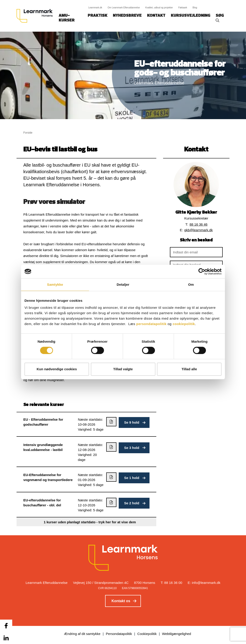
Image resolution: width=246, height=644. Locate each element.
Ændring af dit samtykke (82, 634)
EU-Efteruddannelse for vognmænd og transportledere (48, 477)
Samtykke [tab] (55, 284)
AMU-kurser (67, 18)
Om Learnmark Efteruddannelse (124, 8)
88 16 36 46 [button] (199, 224)
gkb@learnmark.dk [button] (198, 230)
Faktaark (183, 8)
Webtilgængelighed (176, 634)
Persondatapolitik (119, 634)
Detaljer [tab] (123, 284)
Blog (195, 8)
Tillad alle (189, 369)
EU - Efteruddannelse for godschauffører (43, 422)
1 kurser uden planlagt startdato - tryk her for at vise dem (90, 522)
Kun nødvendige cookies (57, 369)
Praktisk (98, 16)
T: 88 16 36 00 (171, 583)
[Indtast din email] (196, 252)
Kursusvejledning (191, 16)
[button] (134, 422)
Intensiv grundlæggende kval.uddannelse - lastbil (43, 447)
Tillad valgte (123, 369)
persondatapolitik (152, 324)
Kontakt (156, 16)
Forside (28, 133)
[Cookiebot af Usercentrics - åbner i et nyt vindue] (202, 271)
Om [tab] (191, 284)
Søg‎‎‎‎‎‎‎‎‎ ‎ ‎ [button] (220, 16)
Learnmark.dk (95, 8)
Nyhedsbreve (127, 16)
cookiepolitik (184, 324)
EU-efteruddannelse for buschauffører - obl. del (42, 503)
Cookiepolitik (147, 634)
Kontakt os (121, 601)
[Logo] (36, 16)
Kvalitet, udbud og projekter (159, 8)
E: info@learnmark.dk (204, 583)
